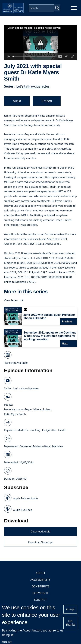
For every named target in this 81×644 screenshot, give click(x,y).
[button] (41, 42)
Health (62, 430)
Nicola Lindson (42, 409)
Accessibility (40, 580)
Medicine (23, 430)
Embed (47, 101)
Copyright (41, 593)
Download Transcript (40, 542)
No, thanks (71, 623)
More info (7, 642)
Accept (70, 609)
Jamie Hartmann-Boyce (18, 409)
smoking (35, 430)
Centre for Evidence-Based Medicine (42, 446)
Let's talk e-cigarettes (33, 86)
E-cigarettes (49, 430)
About (40, 573)
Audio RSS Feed (23, 510)
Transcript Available (16, 363)
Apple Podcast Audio (26, 498)
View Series (11, 300)
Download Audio (40, 531)
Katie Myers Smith (15, 414)
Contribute (40, 586)
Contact (41, 600)
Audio (17, 101)
